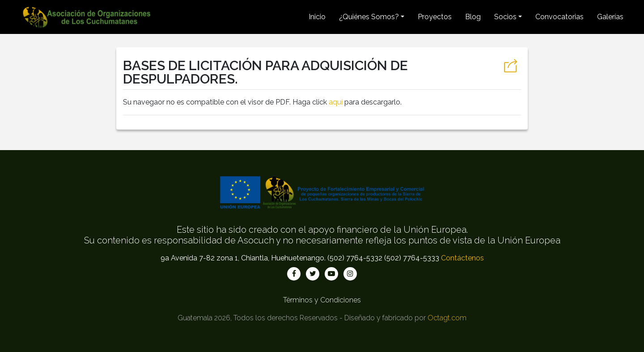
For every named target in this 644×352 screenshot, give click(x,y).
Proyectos (435, 17)
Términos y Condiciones (322, 300)
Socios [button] (505, 17)
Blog (473, 17)
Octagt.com (447, 318)
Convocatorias (559, 17)
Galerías (610, 17)
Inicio (317, 17)
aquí (336, 102)
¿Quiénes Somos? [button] (369, 17)
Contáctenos (462, 258)
